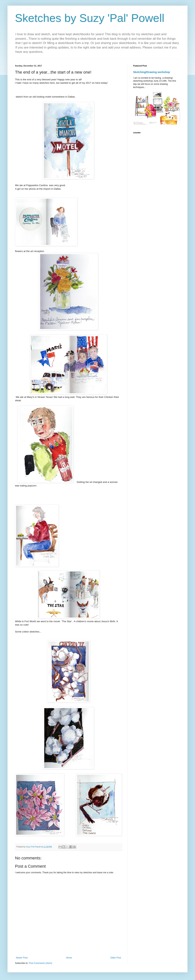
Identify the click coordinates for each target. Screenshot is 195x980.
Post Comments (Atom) (40, 963)
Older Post (116, 958)
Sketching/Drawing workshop (151, 72)
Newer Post (22, 958)
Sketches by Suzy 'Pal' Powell (90, 18)
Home (69, 958)
